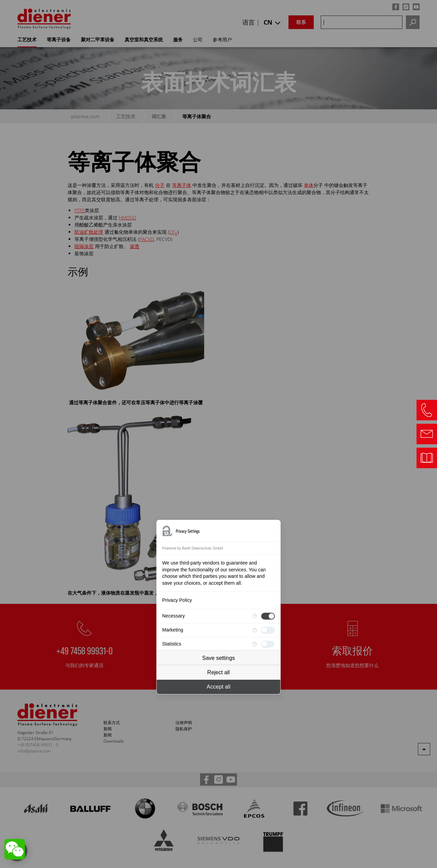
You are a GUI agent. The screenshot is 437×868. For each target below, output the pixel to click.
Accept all (218, 687)
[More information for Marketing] (255, 630)
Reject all (218, 672)
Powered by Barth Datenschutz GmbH (193, 548)
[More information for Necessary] (255, 616)
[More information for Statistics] (255, 644)
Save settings (218, 658)
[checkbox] (268, 616)
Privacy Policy (177, 600)
